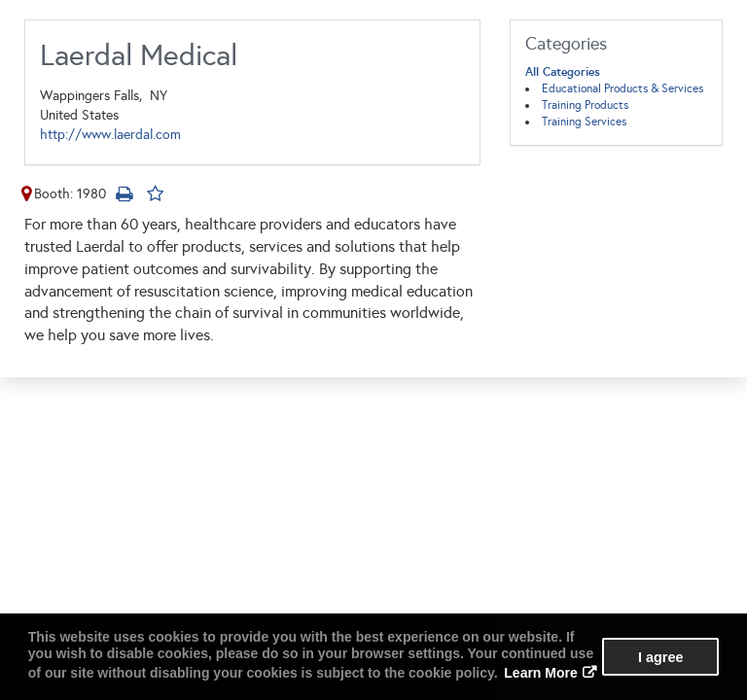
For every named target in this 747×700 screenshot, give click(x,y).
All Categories (563, 72)
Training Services (584, 122)
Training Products (585, 105)
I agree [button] (660, 657)
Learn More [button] (540, 673)
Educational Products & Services (622, 88)
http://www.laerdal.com (110, 135)
